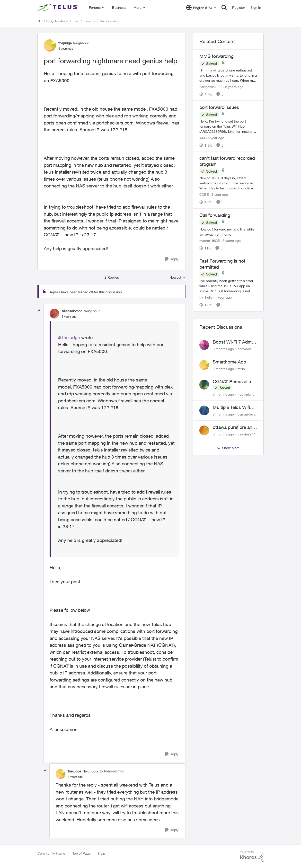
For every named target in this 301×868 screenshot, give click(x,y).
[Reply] (172, 259)
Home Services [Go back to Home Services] (110, 21)
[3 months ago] (223, 349)
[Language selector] (201, 8)
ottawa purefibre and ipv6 (234, 427)
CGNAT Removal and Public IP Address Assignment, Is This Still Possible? (235, 382)
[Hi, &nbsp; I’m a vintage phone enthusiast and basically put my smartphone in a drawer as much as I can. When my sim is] (228, 75)
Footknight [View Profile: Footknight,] (246, 394)
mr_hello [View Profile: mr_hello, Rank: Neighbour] (206, 297)
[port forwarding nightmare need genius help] (69, 317)
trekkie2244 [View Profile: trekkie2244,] (247, 434)
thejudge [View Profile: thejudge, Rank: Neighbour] (65, 43)
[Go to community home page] (58, 8)
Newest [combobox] (178, 278)
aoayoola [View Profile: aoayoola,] (245, 349)
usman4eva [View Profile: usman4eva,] (247, 414)
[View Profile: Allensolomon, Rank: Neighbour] (54, 314)
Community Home (51, 853)
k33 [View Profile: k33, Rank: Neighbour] (202, 137)
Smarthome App (229, 362)
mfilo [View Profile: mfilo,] (241, 368)
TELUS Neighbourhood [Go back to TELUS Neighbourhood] (53, 21)
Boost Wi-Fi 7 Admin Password (234, 342)
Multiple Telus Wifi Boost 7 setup (231, 407)
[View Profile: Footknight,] (204, 385)
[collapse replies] (39, 310)
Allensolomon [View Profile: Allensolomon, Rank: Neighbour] (72, 311)
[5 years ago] (231, 240)
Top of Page (82, 853)
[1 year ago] (215, 137)
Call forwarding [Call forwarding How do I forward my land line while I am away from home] (215, 215)
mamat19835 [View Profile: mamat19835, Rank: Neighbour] (210, 240)
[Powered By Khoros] (252, 856)
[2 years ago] (233, 87)
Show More (228, 448)
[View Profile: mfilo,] (204, 365)
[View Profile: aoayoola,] (204, 345)
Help (102, 853)
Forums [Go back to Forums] (90, 21)
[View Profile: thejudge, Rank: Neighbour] (50, 45)
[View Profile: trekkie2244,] (204, 430)
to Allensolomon (112, 771)
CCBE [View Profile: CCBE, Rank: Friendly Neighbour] (204, 195)
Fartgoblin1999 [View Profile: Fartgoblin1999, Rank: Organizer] (211, 87)
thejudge (71, 337)
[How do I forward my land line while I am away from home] (228, 231)
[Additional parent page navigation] (76, 21)
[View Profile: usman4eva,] (204, 410)
